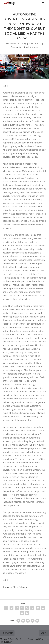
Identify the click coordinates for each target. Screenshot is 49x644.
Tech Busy (21, 43)
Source (6, 587)
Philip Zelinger (20, 587)
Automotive (16, 47)
